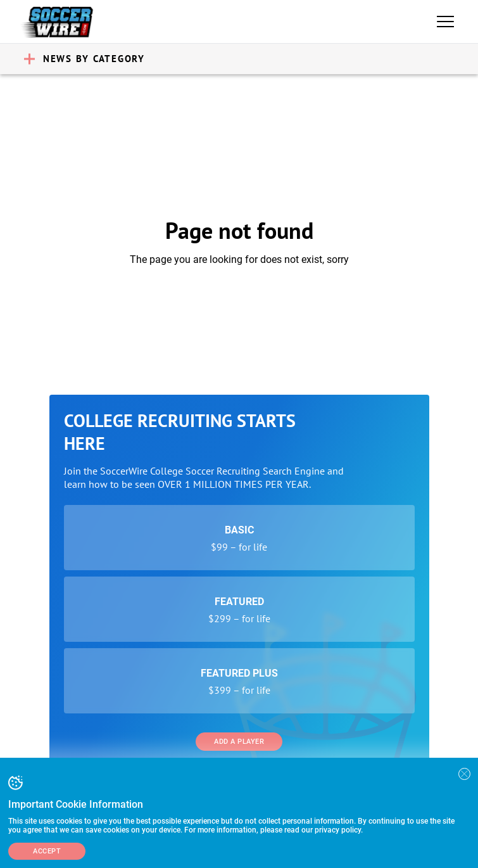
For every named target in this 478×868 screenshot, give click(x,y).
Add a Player (239, 742)
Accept (47, 851)
